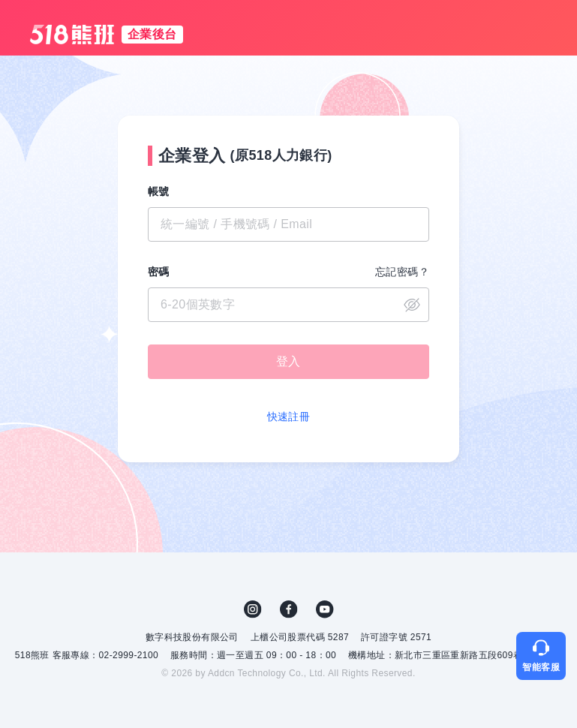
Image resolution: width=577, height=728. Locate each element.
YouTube (325, 609)
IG (253, 609)
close (412, 305)
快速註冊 (289, 417)
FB (289, 609)
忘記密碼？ (402, 272)
